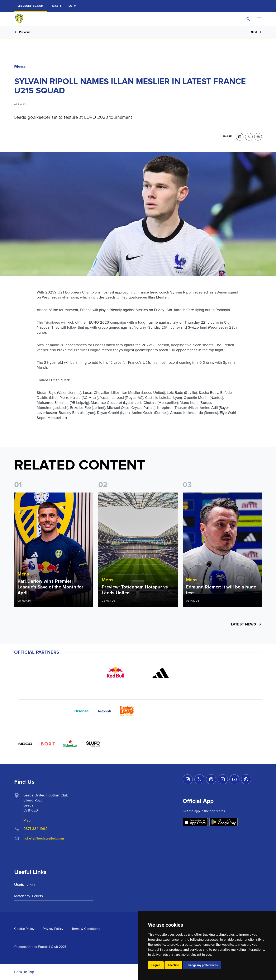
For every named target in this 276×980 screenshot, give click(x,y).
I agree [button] (156, 965)
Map (27, 820)
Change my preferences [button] (202, 965)
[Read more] (54, 550)
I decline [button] (173, 965)
